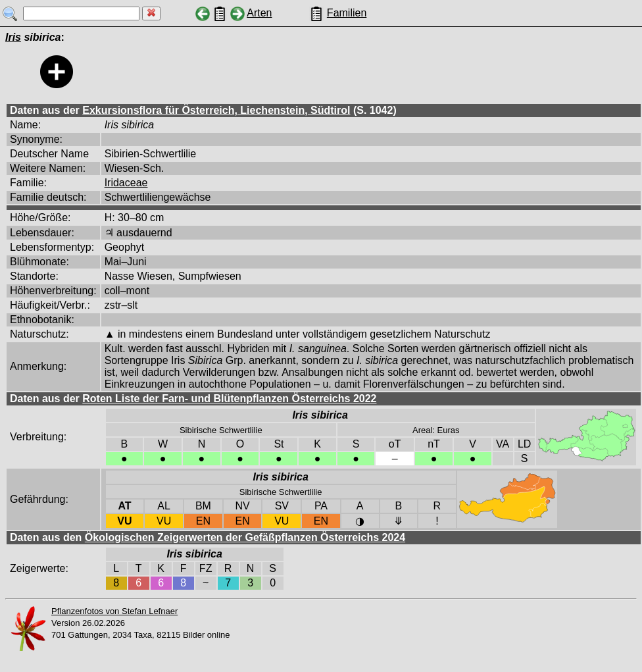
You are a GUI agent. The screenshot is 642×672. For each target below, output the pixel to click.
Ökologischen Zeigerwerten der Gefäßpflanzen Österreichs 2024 (245, 537)
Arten (259, 13)
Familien (347, 13)
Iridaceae (126, 183)
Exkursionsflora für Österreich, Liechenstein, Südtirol (216, 110)
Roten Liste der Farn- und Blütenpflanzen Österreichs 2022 (229, 399)
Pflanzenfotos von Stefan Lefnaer (114, 611)
